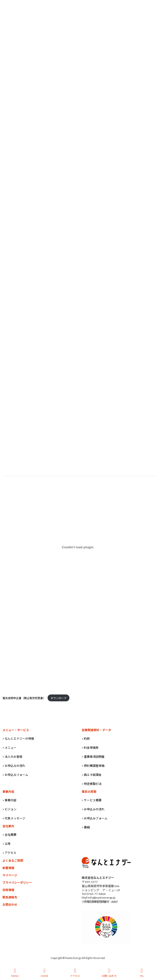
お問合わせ (10, 905)
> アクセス (9, 853)
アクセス (75, 973)
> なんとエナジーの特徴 (18, 739)
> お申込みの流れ (14, 766)
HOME (45, 973)
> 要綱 (86, 827)
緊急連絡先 (10, 897)
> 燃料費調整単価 (93, 766)
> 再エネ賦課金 (92, 775)
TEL (142, 973)
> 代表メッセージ (14, 818)
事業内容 (8, 792)
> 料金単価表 (90, 748)
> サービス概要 (92, 800)
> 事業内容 (9, 800)
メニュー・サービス (16, 730)
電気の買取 (89, 792)
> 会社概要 (9, 835)
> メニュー (9, 748)
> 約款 (86, 739)
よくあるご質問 (13, 861)
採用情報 (8, 890)
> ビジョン (9, 809)
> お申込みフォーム (15, 775)
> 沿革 (6, 844)
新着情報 (8, 868)
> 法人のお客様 (12, 757)
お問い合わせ (109, 973)
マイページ (10, 875)
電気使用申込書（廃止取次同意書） (24, 698)
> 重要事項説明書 (93, 757)
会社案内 (8, 826)
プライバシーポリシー (17, 883)
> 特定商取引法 (92, 784)
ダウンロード (59, 698)
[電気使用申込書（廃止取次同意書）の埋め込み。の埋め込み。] (78, 547)
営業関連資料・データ (96, 730)
